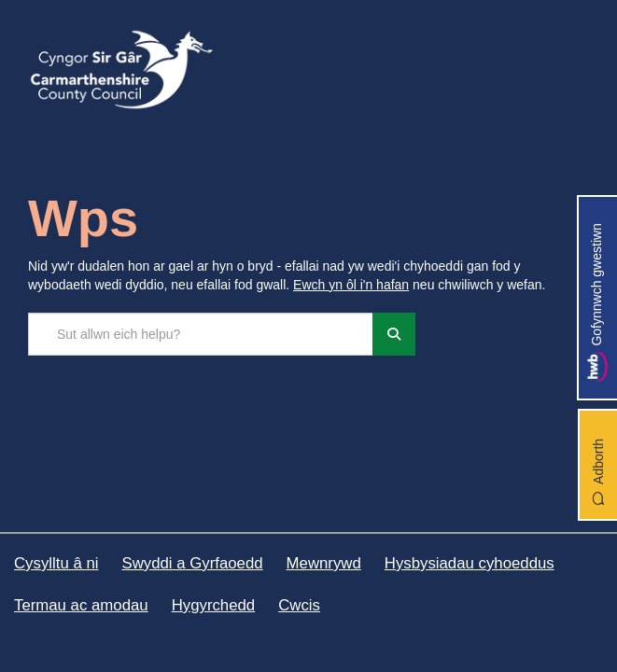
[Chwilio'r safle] (201, 334)
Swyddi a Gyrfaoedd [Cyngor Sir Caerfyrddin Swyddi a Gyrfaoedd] (192, 563)
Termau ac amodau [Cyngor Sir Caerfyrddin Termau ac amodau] (81, 605)
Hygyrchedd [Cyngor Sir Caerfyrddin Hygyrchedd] (214, 605)
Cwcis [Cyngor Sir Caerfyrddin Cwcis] (299, 605)
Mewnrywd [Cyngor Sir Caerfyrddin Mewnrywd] (324, 563)
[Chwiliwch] (394, 334)
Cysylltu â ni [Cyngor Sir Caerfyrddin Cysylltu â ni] (56, 563)
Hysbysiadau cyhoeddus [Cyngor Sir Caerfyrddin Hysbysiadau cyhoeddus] (470, 563)
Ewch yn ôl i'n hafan (351, 285)
